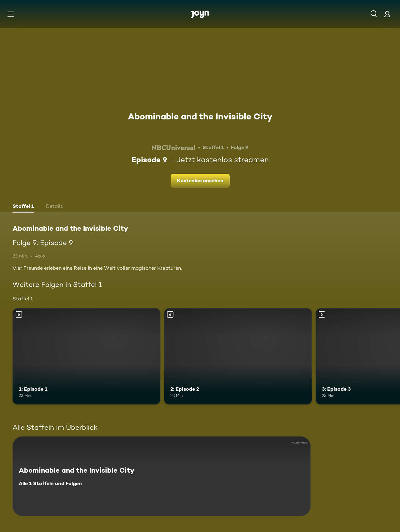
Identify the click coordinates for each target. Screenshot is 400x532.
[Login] (387, 14)
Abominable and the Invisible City (200, 116)
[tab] (23, 207)
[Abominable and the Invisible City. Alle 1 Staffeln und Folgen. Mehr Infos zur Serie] (162, 476)
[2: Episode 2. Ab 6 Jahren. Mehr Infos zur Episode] (238, 356)
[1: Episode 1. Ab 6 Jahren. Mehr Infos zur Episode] (86, 356)
